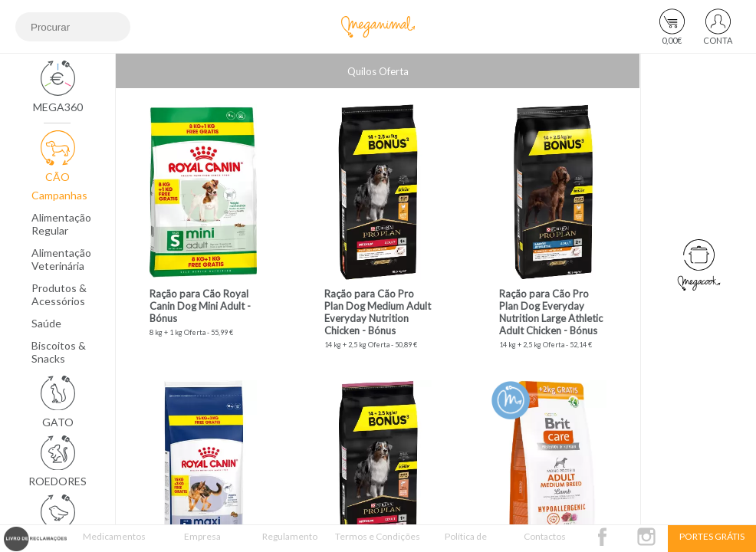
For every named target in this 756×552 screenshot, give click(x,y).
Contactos (545, 536)
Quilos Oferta (378, 71)
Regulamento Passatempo (290, 541)
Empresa (202, 536)
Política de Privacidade (466, 541)
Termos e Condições (378, 536)
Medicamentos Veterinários (114, 541)
